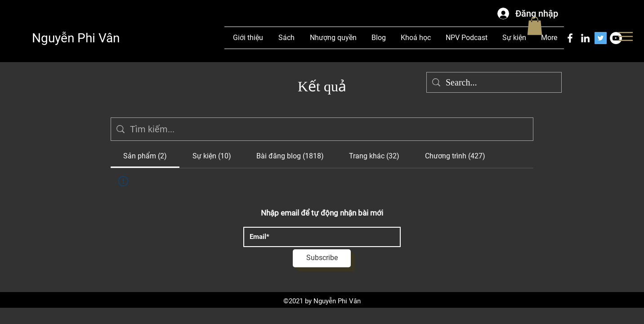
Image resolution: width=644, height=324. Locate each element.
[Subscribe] (322, 258)
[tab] (145, 156)
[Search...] (494, 82)
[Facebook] (570, 38)
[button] (626, 36)
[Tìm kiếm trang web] (329, 129)
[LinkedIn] (585, 38)
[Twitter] (601, 38)
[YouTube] (616, 38)
